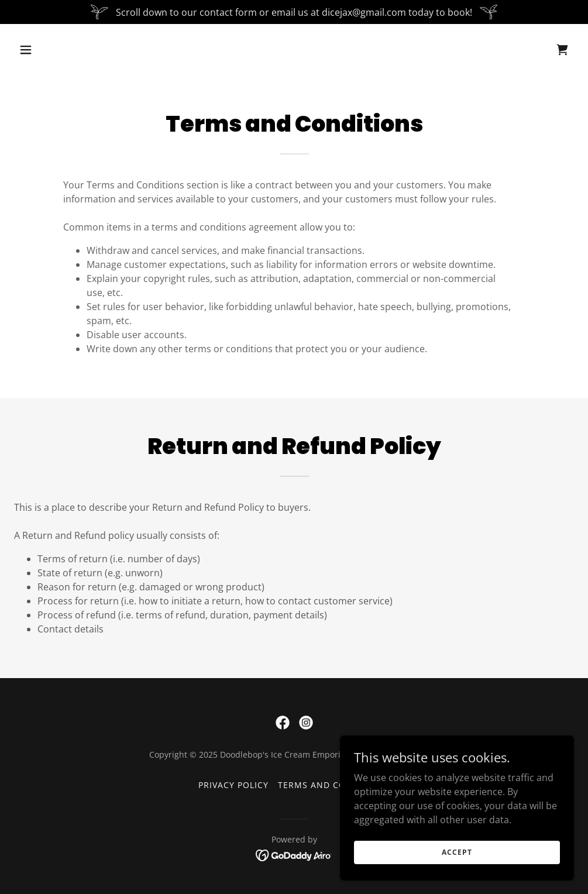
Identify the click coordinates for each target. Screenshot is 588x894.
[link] (562, 50)
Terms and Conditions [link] (334, 785)
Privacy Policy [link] (233, 785)
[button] (78, 50)
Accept (457, 860)
